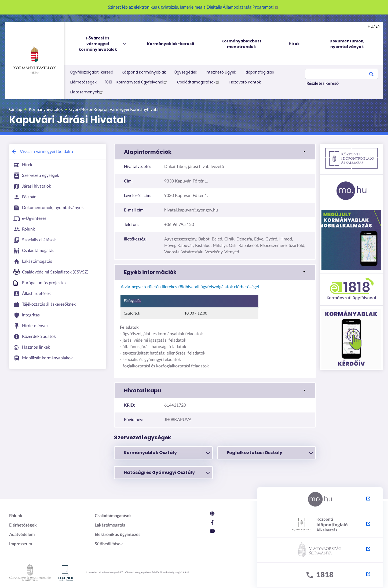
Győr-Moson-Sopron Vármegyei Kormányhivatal (114, 109)
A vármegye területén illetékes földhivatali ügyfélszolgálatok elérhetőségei (189, 287)
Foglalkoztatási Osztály (270, 453)
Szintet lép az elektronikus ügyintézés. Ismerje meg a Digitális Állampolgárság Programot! (194, 7)
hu (370, 27)
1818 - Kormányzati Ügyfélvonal (137, 82)
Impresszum (21, 544)
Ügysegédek (186, 72)
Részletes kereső (323, 83)
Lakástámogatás (110, 525)
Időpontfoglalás (259, 72)
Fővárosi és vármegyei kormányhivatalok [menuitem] (103, 44)
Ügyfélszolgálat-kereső (92, 72)
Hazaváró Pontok (245, 82)
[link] (215, 152)
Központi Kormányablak (144, 72)
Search (371, 75)
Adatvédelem (22, 535)
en (378, 27)
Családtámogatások (199, 82)
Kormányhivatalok (34, 58)
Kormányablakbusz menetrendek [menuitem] (241, 44)
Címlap (16, 109)
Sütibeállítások (109, 544)
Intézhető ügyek (221, 72)
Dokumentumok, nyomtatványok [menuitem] (347, 44)
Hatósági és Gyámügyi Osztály (167, 473)
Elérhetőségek (83, 82)
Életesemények (87, 92)
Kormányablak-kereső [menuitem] (171, 44)
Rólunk (16, 516)
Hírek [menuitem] (294, 44)
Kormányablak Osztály (167, 453)
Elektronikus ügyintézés (118, 535)
